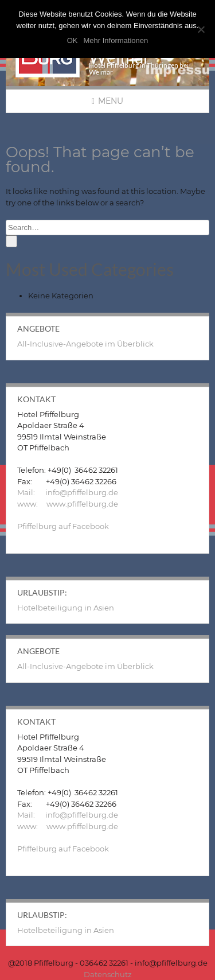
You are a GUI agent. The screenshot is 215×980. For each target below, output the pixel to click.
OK (73, 40)
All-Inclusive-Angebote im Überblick (85, 344)
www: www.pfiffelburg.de (68, 504)
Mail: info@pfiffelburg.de (68, 492)
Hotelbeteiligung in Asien (66, 608)
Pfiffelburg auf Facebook (63, 526)
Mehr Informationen (116, 40)
